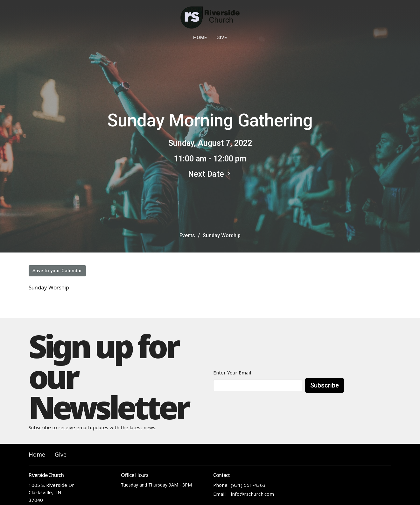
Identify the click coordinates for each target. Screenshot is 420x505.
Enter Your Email (232, 373)
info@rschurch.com (252, 494)
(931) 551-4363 (248, 485)
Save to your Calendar (57, 271)
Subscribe (325, 385)
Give (222, 38)
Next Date (210, 174)
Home (200, 38)
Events (187, 235)
